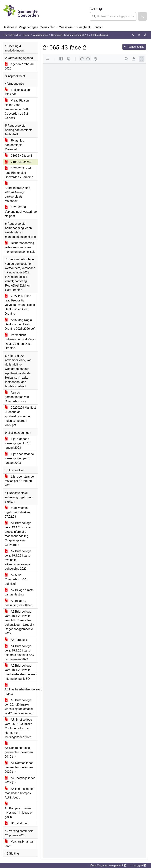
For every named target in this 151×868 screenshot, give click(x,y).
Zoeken (94, 9)
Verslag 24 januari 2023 (20, 844)
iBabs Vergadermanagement (108, 865)
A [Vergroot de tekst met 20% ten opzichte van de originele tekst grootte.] (139, 35)
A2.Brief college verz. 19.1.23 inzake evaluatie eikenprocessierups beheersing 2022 (18, 560)
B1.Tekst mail (16, 823)
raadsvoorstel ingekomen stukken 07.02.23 (17, 512)
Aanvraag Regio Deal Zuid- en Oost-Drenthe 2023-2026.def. (20, 324)
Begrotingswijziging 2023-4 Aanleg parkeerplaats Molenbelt (17, 192)
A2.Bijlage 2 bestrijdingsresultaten (19, 603)
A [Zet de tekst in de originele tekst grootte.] (133, 35)
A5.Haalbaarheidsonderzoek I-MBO (21, 689)
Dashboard (10, 27)
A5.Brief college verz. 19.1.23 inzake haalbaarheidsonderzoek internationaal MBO (21, 672)
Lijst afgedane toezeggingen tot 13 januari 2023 (17, 443)
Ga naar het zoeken (0, 2)
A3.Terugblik (16, 640)
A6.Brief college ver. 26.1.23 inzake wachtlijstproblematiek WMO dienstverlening (19, 707)
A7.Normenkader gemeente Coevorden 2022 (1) (19, 767)
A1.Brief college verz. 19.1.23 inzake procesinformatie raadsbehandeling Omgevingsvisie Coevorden (18, 534)
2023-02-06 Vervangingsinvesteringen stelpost (21, 212)
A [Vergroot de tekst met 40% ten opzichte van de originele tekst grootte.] (145, 35)
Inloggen (139, 865)
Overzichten (48, 27)
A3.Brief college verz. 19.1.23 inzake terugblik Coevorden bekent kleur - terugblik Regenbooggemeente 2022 (19, 622)
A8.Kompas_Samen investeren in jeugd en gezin (19, 810)
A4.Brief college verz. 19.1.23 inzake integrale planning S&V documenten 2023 (20, 653)
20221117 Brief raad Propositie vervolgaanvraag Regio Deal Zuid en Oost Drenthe (20, 305)
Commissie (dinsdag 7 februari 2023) (69, 35)
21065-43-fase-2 (18, 162)
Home (26, 35)
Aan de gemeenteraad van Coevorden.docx (17, 397)
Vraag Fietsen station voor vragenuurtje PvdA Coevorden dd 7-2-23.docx (17, 109)
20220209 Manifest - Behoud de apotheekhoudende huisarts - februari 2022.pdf (20, 416)
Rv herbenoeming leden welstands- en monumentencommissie (20, 247)
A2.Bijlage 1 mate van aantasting (19, 592)
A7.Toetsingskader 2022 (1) (20, 780)
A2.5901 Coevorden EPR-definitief (16, 579)
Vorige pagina (134, 47)
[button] (142, 16)
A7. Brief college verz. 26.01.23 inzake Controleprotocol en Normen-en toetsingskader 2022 (18, 728)
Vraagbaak (84, 27)
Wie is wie (66, 27)
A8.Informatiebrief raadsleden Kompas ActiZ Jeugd (19, 793)
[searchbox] (113, 16)
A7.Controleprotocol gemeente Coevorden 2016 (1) (19, 750)
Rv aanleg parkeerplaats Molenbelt (14, 145)
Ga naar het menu (1, 2)
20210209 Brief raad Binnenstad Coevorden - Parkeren (19, 173)
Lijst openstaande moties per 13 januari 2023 (19, 481)
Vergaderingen (28, 27)
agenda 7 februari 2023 (19, 66)
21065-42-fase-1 (18, 156)
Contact (97, 27)
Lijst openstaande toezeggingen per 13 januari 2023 (19, 458)
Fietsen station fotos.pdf (17, 92)
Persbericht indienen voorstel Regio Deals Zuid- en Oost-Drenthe (20, 342)
